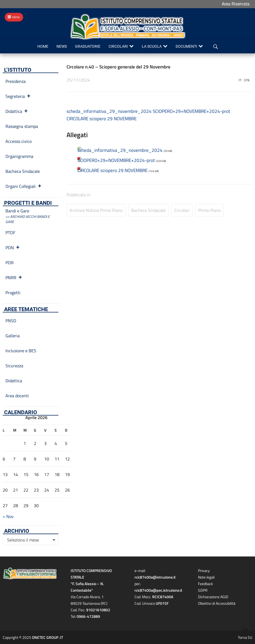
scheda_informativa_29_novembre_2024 (109, 111)
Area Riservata (236, 4)
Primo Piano (209, 210)
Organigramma (19, 156)
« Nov (8, 516)
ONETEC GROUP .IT (47, 637)
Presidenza (16, 81)
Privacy (204, 571)
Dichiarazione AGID (213, 597)
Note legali (206, 577)
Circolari (118, 46)
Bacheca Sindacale (148, 210)
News (62, 46)
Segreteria (18, 96)
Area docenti (17, 396)
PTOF (10, 233)
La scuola (152, 46)
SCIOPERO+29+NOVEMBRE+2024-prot (191, 111)
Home (43, 46)
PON (13, 248)
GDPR (203, 590)
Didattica (17, 111)
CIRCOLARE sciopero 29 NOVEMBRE (102, 119)
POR (10, 263)
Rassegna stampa (22, 126)
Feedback (205, 584)
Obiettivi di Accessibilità (217, 603)
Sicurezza (14, 366)
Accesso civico (19, 141)
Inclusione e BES (21, 351)
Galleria (13, 336)
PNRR (14, 278)
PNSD (11, 321)
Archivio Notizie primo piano (96, 210)
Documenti (186, 46)
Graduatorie (88, 46)
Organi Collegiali (24, 186)
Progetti (13, 293)
